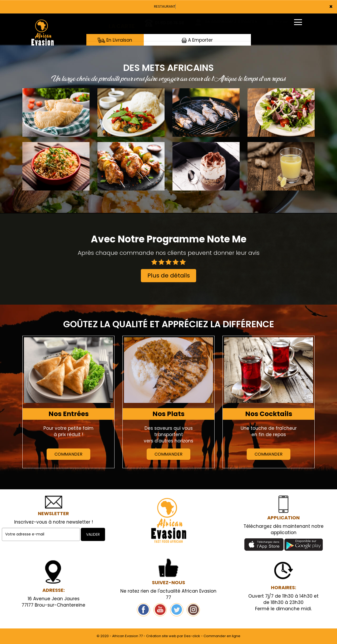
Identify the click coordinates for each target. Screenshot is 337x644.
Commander (68, 454)
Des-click (192, 636)
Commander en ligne (222, 636)
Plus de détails (169, 275)
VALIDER (93, 534)
